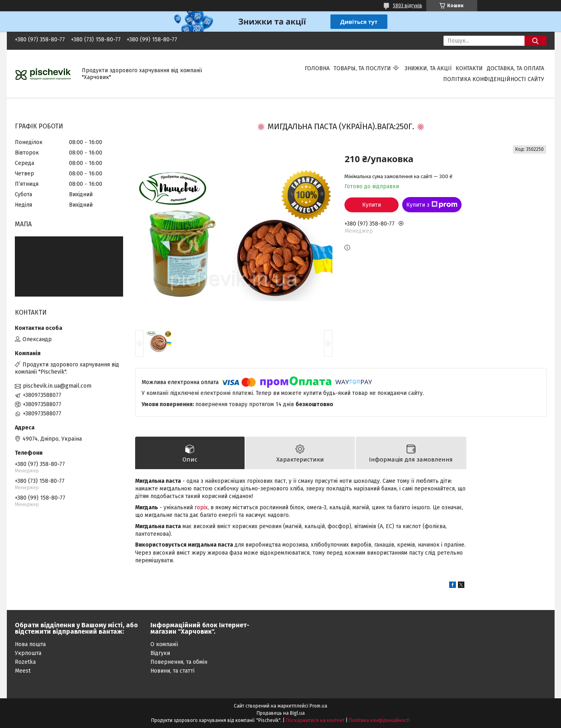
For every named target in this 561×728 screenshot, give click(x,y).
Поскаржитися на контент (315, 720)
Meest (23, 671)
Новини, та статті (172, 671)
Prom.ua (318, 706)
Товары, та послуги (362, 68)
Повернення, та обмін (179, 662)
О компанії (164, 644)
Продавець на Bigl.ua (281, 713)
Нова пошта (30, 644)
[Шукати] (536, 41)
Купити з (432, 205)
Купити (372, 205)
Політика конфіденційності (379, 720)
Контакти (469, 68)
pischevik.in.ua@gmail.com (57, 386)
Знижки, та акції (428, 68)
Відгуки (160, 653)
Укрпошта (28, 653)
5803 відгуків (408, 6)
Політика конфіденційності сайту (494, 79)
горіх (201, 507)
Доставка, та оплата (515, 68)
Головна (317, 68)
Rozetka (25, 662)
